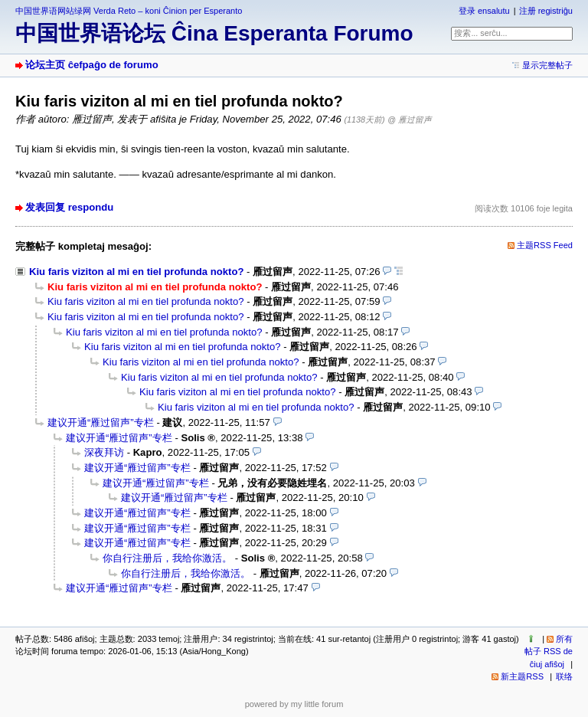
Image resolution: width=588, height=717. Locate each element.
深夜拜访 (104, 452)
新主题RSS (522, 676)
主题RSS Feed (545, 245)
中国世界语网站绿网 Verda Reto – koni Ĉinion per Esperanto (129, 11)
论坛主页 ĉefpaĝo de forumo (92, 65)
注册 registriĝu (546, 11)
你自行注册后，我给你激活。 (167, 558)
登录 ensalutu (484, 11)
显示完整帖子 (547, 65)
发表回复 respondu (69, 207)
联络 (564, 676)
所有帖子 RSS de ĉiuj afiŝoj (549, 652)
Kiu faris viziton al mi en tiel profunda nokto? (136, 272)
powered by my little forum (294, 704)
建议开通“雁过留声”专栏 (101, 422)
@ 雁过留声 (410, 120)
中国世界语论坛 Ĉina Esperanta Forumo (214, 33)
